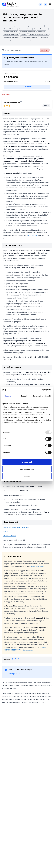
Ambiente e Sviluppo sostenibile (13, 26)
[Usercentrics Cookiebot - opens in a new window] (42, 390)
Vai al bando (27, 87)
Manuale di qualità (37, 566)
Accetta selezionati (27, 469)
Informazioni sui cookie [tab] (42, 396)
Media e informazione (41, 29)
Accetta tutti (27, 462)
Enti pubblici (41, 32)
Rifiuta (27, 476)
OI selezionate (33, 235)
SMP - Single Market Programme (25, 40)
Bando (6, 532)
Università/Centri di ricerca (30, 37)
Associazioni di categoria (27, 32)
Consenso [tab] (9, 396)
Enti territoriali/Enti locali (11, 34)
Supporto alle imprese (10, 32)
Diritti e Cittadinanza (10, 29)
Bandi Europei (44, 37)
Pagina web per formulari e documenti (16, 527)
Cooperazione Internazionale (35, 26)
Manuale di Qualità (10, 536)
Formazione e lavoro (25, 29)
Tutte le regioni (8, 40)
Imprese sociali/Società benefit (39, 34)
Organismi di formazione (11, 37)
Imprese (24, 34)
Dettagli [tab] (24, 396)
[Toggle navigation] (50, 4)
